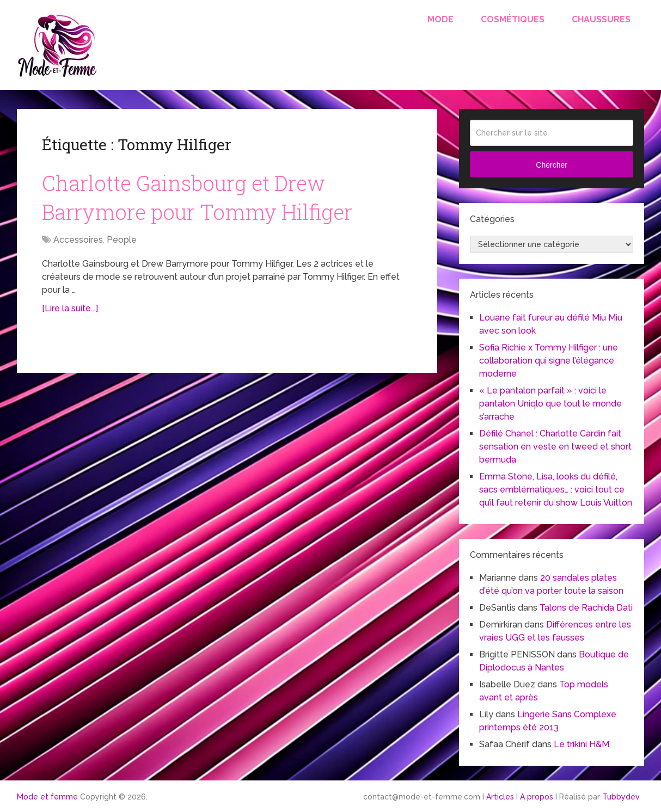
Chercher (552, 165)
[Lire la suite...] (70, 308)
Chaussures (601, 19)
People (122, 240)
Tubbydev (621, 797)
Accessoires (78, 240)
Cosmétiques (513, 19)
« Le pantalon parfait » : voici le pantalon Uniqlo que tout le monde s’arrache (550, 404)
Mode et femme (47, 797)
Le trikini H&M (582, 744)
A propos (537, 797)
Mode (440, 19)
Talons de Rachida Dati (586, 608)
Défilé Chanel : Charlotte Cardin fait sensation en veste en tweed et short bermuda (555, 447)
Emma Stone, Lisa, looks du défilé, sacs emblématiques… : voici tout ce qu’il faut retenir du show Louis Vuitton (556, 490)
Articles (500, 797)
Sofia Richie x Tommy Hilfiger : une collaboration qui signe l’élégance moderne (549, 361)
